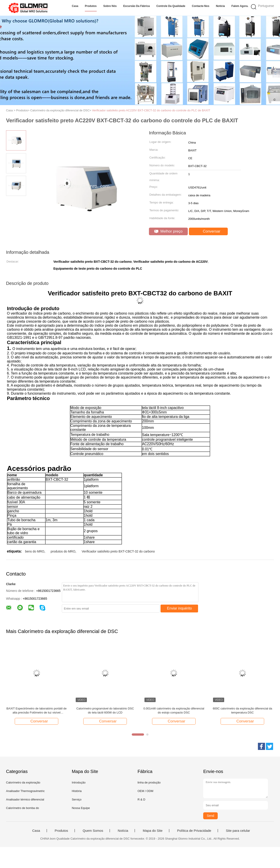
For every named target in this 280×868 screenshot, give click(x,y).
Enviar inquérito (179, 608)
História (77, 791)
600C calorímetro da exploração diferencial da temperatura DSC (242, 710)
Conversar (209, 231)
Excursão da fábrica (137, 6)
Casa (75, 6)
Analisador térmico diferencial (25, 799)
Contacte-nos (201, 6)
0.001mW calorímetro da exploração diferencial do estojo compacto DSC (174, 710)
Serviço (76, 799)
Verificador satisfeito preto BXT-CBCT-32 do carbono (118, 551)
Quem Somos (93, 831)
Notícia (220, 6)
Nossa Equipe (81, 808)
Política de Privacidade (194, 831)
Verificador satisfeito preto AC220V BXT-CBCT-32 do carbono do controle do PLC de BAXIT (151, 110)
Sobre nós (110, 6)
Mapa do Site (153, 831)
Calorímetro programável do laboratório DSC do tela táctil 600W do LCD (105, 710)
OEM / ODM (145, 791)
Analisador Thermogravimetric (25, 791)
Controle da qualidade (171, 6)
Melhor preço (168, 231)
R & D (141, 799)
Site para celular (238, 831)
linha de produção (149, 782)
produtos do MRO (63, 551)
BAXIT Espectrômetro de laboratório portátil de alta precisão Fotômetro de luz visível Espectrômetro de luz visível (37, 711)
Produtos (91, 6)
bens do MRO (35, 551)
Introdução (78, 782)
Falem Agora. (240, 6)
